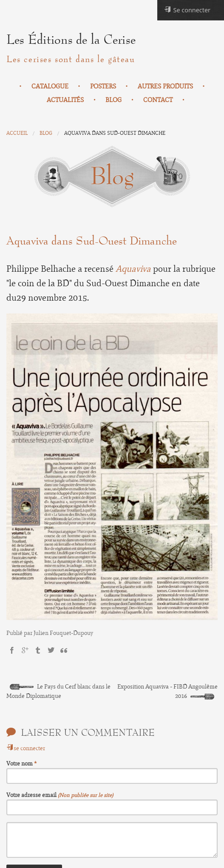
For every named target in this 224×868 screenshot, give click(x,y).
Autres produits (165, 86)
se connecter (26, 748)
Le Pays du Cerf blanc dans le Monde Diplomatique (58, 691)
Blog (113, 100)
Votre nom (20, 764)
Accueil (17, 133)
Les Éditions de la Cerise (71, 40)
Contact (158, 100)
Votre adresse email (32, 795)
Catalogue (50, 86)
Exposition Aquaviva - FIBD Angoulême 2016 (167, 691)
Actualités (65, 100)
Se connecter (187, 10)
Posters (103, 86)
